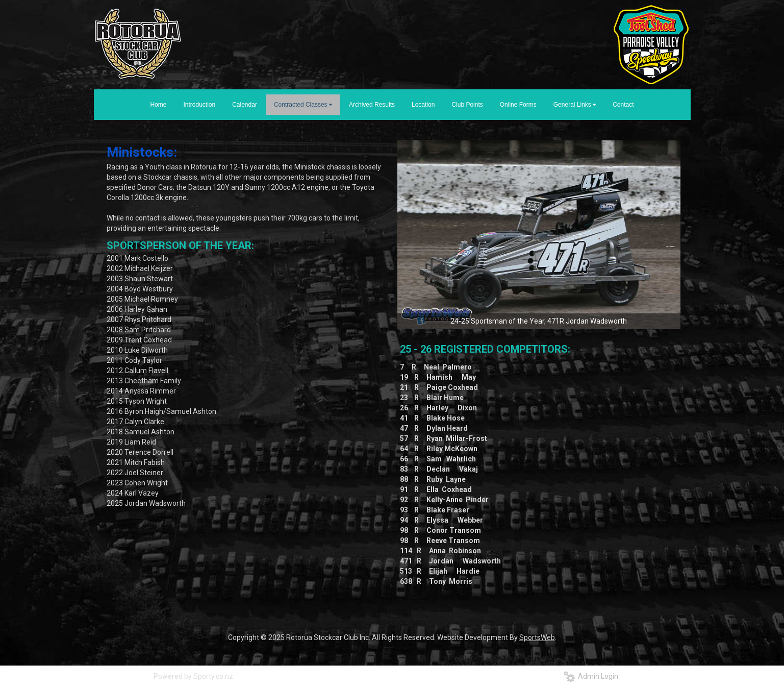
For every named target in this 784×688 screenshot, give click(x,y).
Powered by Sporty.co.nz (193, 676)
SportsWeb (537, 637)
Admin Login (591, 676)
